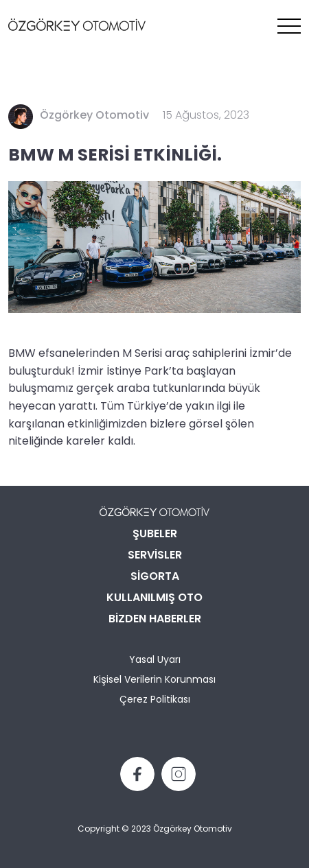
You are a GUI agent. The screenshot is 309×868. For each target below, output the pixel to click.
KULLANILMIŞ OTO (154, 598)
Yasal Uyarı (155, 660)
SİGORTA (155, 577)
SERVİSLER (155, 556)
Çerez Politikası (155, 700)
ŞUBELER (155, 535)
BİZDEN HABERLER (155, 620)
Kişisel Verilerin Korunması (154, 680)
